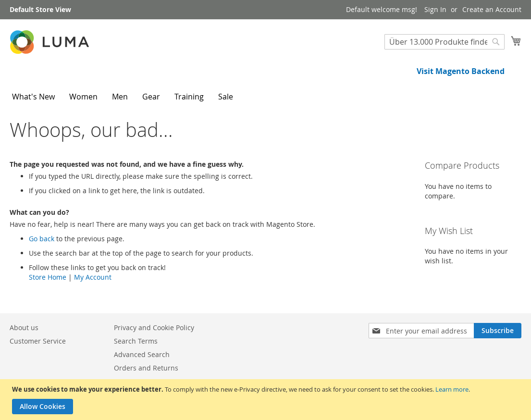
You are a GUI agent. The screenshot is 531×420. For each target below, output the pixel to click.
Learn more (452, 389)
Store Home (48, 277)
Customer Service (38, 341)
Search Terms (136, 341)
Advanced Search (142, 354)
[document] (267, 400)
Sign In (435, 9)
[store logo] (50, 42)
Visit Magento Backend (461, 71)
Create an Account (492, 9)
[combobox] (445, 42)
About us (24, 327)
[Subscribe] (498, 331)
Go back (42, 239)
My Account (93, 277)
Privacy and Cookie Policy (154, 327)
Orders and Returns (146, 368)
